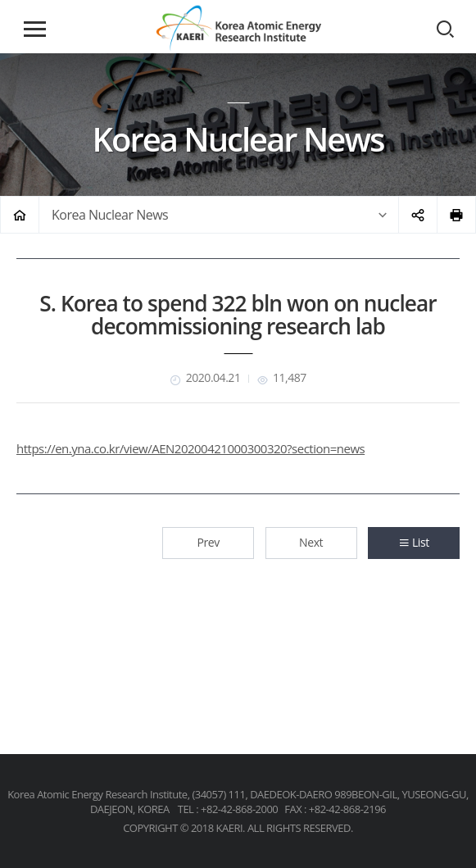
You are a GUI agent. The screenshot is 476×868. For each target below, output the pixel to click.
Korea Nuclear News (110, 215)
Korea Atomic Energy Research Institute (238, 28)
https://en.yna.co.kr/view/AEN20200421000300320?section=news (190, 448)
